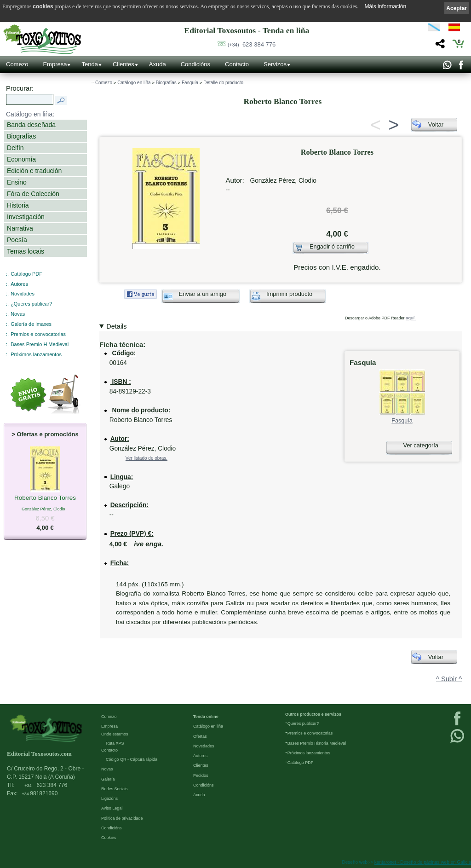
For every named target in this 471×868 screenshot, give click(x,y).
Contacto (237, 64)
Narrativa (20, 228)
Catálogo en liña (134, 83)
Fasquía (190, 83)
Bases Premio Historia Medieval (317, 743)
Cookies (109, 838)
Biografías (21, 136)
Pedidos (201, 775)
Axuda (158, 64)
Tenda (89, 64)
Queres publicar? (303, 723)
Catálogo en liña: (30, 114)
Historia (18, 205)
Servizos (275, 64)
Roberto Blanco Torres (45, 498)
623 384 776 (252, 44)
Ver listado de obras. (146, 458)
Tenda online (206, 717)
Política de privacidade (122, 818)
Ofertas (200, 736)
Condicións (195, 64)
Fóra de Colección (33, 194)
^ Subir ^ (449, 679)
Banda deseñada (31, 125)
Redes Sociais (115, 789)
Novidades (23, 294)
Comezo (17, 64)
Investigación (26, 217)
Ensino (17, 182)
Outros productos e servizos (313, 714)
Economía (21, 159)
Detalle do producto (223, 83)
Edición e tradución (34, 171)
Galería (108, 779)
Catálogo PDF (26, 274)
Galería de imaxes (31, 324)
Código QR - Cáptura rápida (132, 759)
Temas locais (26, 251)
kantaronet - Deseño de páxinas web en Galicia (423, 862)
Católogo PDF (301, 763)
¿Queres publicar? (31, 304)
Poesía (17, 240)
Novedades (204, 746)
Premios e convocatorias (38, 334)
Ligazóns (109, 799)
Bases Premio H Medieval (40, 344)
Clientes (123, 64)
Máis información (385, 6)
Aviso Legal (112, 808)
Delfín (15, 148)
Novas (18, 314)
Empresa (55, 64)
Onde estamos (115, 734)
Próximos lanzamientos (309, 753)
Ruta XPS (115, 743)
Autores (19, 284)
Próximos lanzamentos (36, 354)
